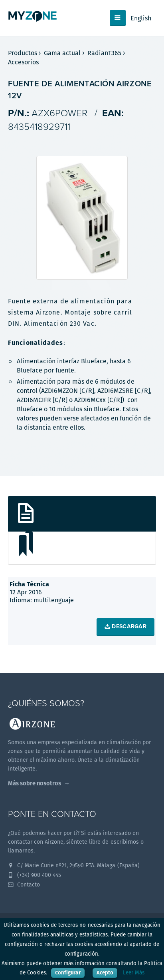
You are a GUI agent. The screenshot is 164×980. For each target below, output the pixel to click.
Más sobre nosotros (35, 783)
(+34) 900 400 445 (35, 875)
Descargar (125, 626)
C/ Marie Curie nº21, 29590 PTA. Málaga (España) (74, 865)
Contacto (24, 884)
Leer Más (134, 973)
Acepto (105, 973)
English (141, 18)
